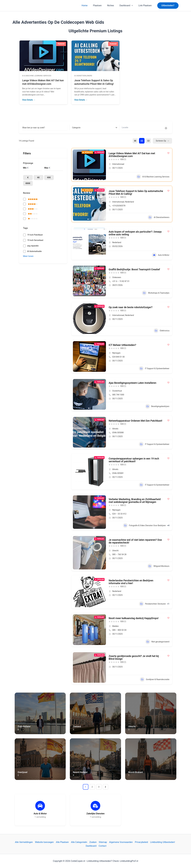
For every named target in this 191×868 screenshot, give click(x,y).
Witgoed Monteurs (158, 566)
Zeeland (77, 726)
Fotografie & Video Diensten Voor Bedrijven (144, 525)
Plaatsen (101, 5)
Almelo (115, 429)
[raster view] (135, 141)
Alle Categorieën (79, 842)
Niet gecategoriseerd (157, 642)
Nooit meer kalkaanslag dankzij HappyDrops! (134, 618)
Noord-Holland (80, 772)
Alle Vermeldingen (24, 842)
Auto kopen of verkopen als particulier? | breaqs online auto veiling (135, 233)
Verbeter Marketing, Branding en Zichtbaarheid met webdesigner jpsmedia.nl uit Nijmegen (135, 501)
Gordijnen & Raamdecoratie (155, 679)
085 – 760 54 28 (119, 554)
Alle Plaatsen (62, 842)
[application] (133, 6)
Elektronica (161, 331)
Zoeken (93, 842)
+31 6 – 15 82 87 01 (121, 281)
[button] (168, 6)
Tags (26, 228)
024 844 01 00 (118, 357)
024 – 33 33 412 (119, 514)
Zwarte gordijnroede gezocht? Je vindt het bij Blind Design (134, 657)
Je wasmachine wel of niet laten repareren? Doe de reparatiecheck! (135, 541)
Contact (102, 846)
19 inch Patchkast (35, 235)
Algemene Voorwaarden (121, 842)
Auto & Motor (161, 255)
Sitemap (103, 842)
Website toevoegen (44, 842)
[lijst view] (142, 141)
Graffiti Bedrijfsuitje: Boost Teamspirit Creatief (134, 269)
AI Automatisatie (35, 251)
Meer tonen (28, 256)
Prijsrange (28, 163)
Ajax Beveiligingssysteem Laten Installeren (132, 383)
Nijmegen (116, 353)
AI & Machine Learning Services (89, 76)
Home (90, 5)
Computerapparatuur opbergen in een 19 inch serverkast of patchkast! (134, 460)
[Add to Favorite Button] (168, 153)
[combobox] (95, 128)
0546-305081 (118, 473)
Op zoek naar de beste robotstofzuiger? (131, 307)
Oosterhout (117, 391)
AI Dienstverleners (31, 76)
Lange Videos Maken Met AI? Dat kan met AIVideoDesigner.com (132, 155)
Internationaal (118, 164)
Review (27, 193)
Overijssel (23, 772)
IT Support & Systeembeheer (154, 368)
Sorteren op (161, 141)
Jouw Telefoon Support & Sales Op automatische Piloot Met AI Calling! (136, 192)
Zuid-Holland (24, 726)
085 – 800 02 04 (119, 630)
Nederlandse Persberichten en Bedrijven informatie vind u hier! (131, 582)
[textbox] (76, 128)
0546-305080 (118, 433)
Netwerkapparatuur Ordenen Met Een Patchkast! (136, 421)
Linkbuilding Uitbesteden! (163, 842)
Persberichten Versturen (152, 604)
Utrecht (115, 551)
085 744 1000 (118, 395)
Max (46, 168)
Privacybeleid (141, 842)
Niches (113, 5)
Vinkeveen (117, 277)
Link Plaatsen (146, 5)
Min (25, 168)
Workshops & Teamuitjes (156, 293)
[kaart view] (148, 141)
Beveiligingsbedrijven (157, 406)
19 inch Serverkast (35, 240)
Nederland (129, 202)
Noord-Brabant (135, 772)
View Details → (29, 100)
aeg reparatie (33, 246)
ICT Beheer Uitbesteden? (122, 345)
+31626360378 (119, 206)
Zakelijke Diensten (95, 814)
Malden (115, 626)
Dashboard (128, 6)
